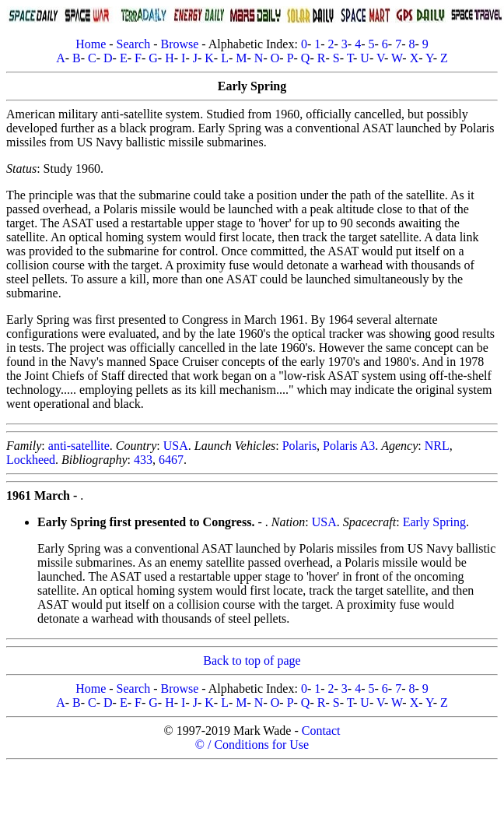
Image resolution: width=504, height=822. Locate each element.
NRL (437, 446)
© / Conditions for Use (252, 745)
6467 (171, 460)
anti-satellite (79, 446)
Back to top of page (252, 660)
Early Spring (434, 522)
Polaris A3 (349, 446)
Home (91, 44)
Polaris (299, 446)
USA (176, 446)
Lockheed (31, 460)
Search (134, 44)
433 (143, 460)
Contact (321, 731)
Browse (179, 44)
